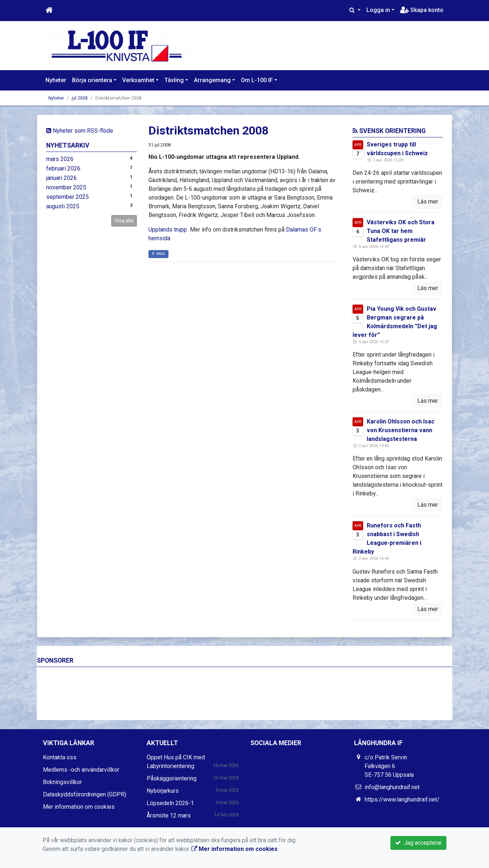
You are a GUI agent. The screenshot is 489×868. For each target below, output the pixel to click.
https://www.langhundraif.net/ (402, 799)
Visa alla (124, 221)
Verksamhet (138, 80)
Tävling (174, 80)
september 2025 (67, 197)
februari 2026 (63, 168)
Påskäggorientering (172, 778)
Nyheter (56, 80)
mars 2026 (60, 159)
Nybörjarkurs (163, 791)
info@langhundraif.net (392, 787)
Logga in (378, 10)
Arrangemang (212, 80)
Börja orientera (92, 80)
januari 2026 (61, 178)
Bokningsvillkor (62, 782)
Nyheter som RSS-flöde (80, 131)
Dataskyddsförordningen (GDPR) (85, 794)
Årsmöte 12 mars (169, 815)
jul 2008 (80, 98)
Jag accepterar (418, 843)
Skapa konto (422, 10)
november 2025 (66, 187)
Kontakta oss (60, 757)
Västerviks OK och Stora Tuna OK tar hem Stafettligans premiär (401, 231)
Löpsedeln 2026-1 (170, 803)
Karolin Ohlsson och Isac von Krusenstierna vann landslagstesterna (401, 430)
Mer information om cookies (79, 807)
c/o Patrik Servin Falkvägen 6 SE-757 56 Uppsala (389, 766)
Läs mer (428, 202)
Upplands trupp (168, 230)
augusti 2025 (63, 206)
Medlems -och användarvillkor (81, 770)
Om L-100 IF (257, 80)
